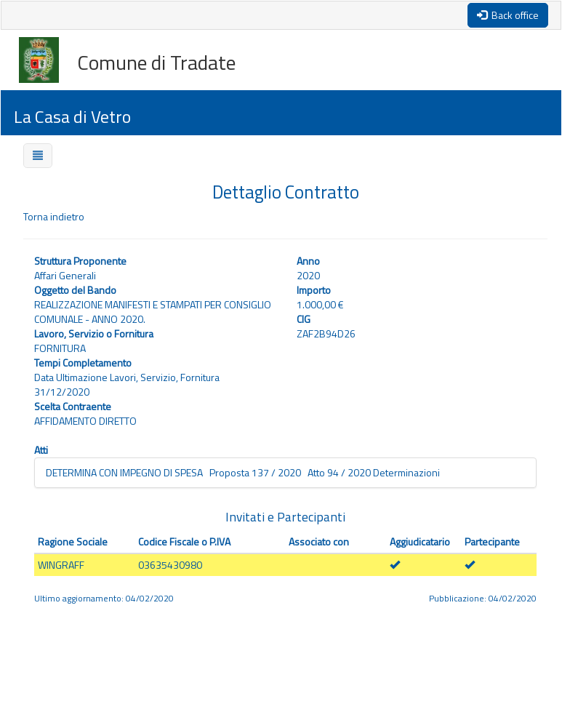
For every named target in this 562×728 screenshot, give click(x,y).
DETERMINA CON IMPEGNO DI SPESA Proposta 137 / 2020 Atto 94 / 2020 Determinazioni (243, 472)
